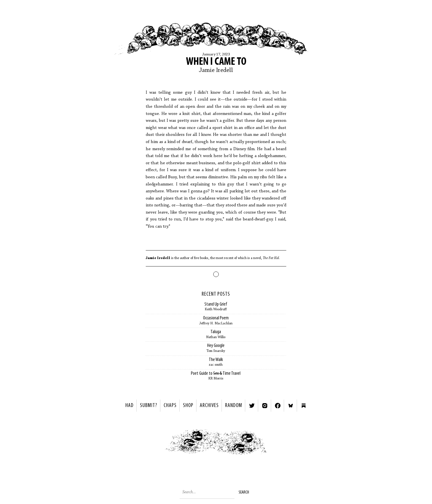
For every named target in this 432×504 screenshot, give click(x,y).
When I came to (216, 62)
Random (234, 406)
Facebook (278, 406)
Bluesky (291, 406)
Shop (188, 406)
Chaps (170, 406)
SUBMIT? (149, 406)
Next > (281, 444)
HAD (129, 406)
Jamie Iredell (216, 71)
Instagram (265, 406)
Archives (209, 406)
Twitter (252, 406)
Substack (304, 406)
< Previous (151, 444)
